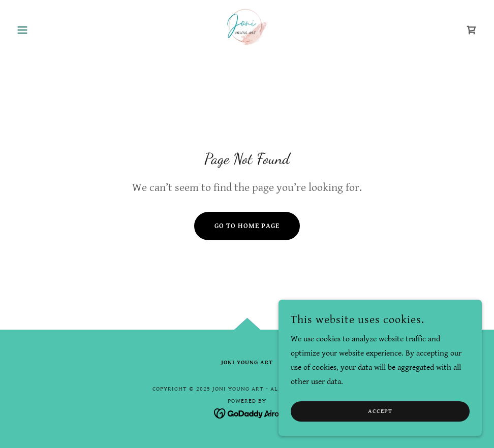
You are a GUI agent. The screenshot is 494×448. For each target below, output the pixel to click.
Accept (380, 419)
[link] (247, 28)
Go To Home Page (247, 226)
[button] (48, 30)
